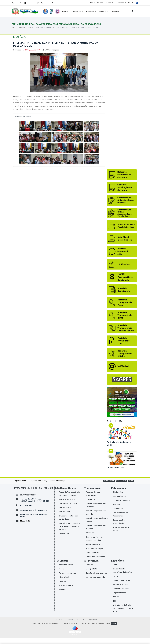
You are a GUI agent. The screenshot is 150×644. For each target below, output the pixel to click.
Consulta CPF (65, 518)
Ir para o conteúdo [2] (40, 487)
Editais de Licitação (121, 507)
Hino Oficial (64, 583)
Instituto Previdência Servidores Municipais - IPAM (123, 615)
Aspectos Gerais (66, 571)
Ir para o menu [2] (34, 3)
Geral (31, 34)
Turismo (63, 596)
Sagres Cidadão (120, 599)
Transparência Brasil (68, 506)
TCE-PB (116, 603)
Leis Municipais (119, 502)
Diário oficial (118, 498)
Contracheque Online (68, 510)
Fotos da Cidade (66, 592)
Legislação (103, 11)
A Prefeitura (90, 11)
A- (133, 3)
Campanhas (118, 515)
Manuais (116, 511)
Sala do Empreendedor (96, 583)
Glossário (90, 539)
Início (14, 34)
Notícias (22, 34)
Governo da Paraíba (121, 587)
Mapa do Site (26, 527)
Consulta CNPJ (65, 514)
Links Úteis (115, 11)
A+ (129, 3)
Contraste (121, 3)
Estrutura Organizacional (97, 579)
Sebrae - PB (64, 540)
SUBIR (131, 487)
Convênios (90, 506)
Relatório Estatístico (95, 551)
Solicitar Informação (95, 555)
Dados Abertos (92, 559)
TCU (115, 607)
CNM (115, 571)
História (62, 588)
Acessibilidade (110, 3)
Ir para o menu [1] (22, 487)
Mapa (61, 575)
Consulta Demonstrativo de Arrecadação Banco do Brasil (69, 533)
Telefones (91, 3)
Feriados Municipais (68, 579)
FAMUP (116, 583)
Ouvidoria (100, 3)
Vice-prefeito (92, 575)
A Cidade (65, 11)
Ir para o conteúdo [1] (19, 3)
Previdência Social (121, 595)
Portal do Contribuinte (96, 563)
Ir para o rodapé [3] (47, 3)
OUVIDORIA (121, 487)
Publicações (77, 11)
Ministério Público (121, 591)
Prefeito (89, 571)
